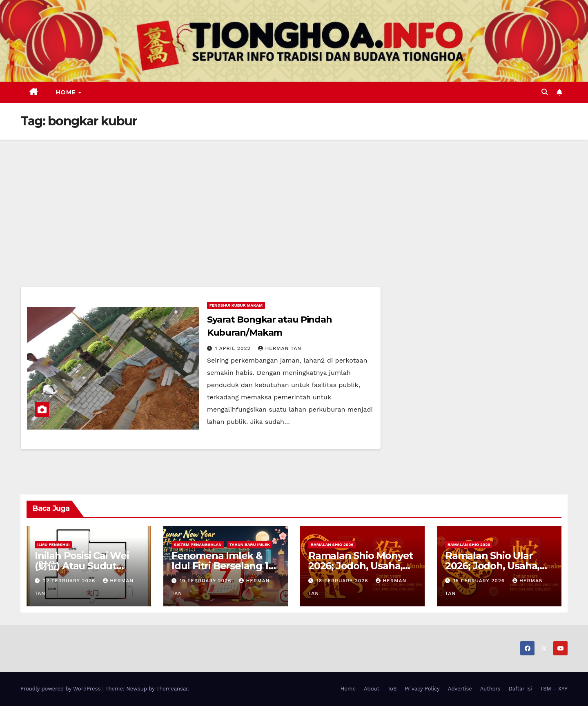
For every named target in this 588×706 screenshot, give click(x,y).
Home (67, 92)
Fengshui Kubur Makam (236, 305)
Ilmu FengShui (53, 545)
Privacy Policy (422, 689)
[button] (545, 92)
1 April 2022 (234, 348)
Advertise (460, 689)
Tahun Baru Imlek (250, 545)
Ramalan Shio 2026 (332, 545)
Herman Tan (280, 348)
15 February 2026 (480, 581)
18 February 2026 (343, 581)
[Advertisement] (294, 201)
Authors (490, 689)
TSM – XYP (554, 689)
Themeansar (172, 689)
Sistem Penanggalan (198, 545)
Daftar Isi (520, 689)
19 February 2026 (207, 581)
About (372, 689)
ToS (392, 689)
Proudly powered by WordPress (61, 689)
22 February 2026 (70, 581)
